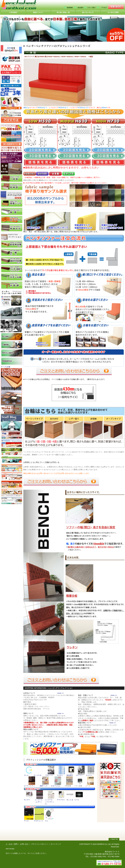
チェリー (89, 775)
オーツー (79, 775)
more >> (61, 693)
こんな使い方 (88, 12)
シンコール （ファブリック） (49, 802)
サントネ (70, 800)
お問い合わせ (116, 7)
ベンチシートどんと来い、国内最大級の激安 (20, 6)
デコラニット (39, 821)
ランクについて (113, 12)
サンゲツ (27, 800)
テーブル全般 (6, 367)
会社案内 (79, 8)
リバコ (77, 800)
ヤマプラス (61, 800)
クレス (26, 775)
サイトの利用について (13, 12)
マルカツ (60, 775)
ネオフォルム (56, 786)
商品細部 (38, 12)
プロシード (49, 775)
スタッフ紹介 (91, 8)
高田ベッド (44, 786)
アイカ (26, 821)
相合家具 (70, 775)
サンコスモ (37, 775)
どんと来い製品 (63, 12)
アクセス (103, 8)
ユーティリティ (29, 786)
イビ (46, 821)
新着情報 (69, 8)
